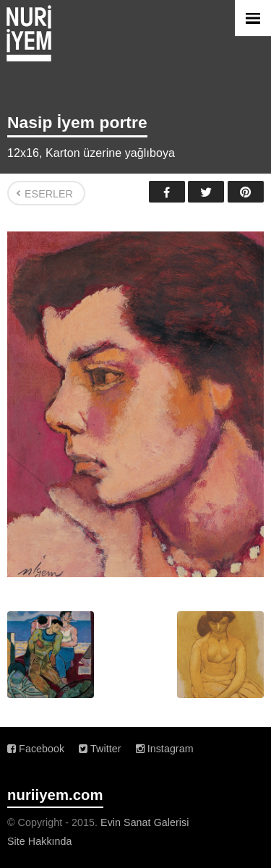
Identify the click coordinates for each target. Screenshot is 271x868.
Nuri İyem (29, 33)
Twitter (206, 192)
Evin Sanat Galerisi (145, 822)
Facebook (167, 192)
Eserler (49, 194)
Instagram (165, 749)
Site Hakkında (40, 841)
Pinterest (246, 192)
